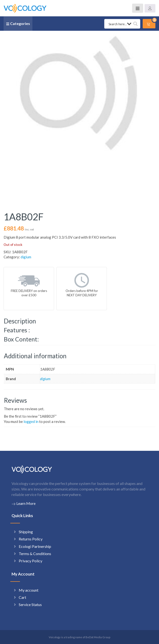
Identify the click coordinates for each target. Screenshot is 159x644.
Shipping (26, 532)
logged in (31, 421)
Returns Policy (31, 539)
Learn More (24, 503)
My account (29, 590)
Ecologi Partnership (35, 546)
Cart (22, 597)
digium (26, 257)
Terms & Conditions (35, 554)
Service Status (30, 604)
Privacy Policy (31, 561)
